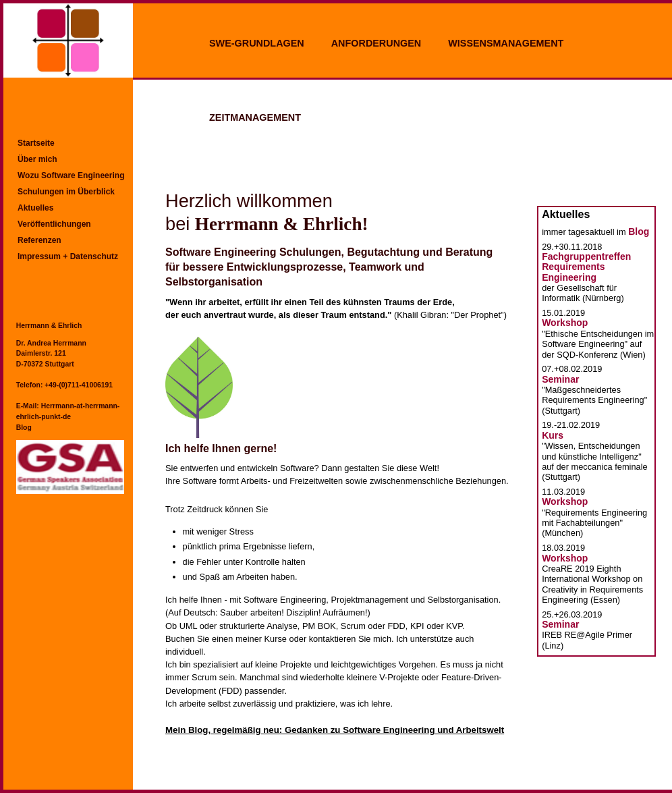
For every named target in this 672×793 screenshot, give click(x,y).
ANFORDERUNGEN (376, 43)
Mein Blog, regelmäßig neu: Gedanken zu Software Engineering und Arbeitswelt (335, 730)
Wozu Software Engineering (71, 175)
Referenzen (39, 240)
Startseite (36, 143)
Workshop (565, 323)
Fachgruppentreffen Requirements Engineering (586, 267)
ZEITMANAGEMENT (255, 117)
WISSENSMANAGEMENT (506, 43)
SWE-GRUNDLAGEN (257, 43)
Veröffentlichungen (54, 224)
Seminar (560, 379)
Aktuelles (35, 208)
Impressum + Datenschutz (68, 256)
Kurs (553, 435)
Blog (24, 428)
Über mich (37, 159)
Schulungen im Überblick (66, 192)
